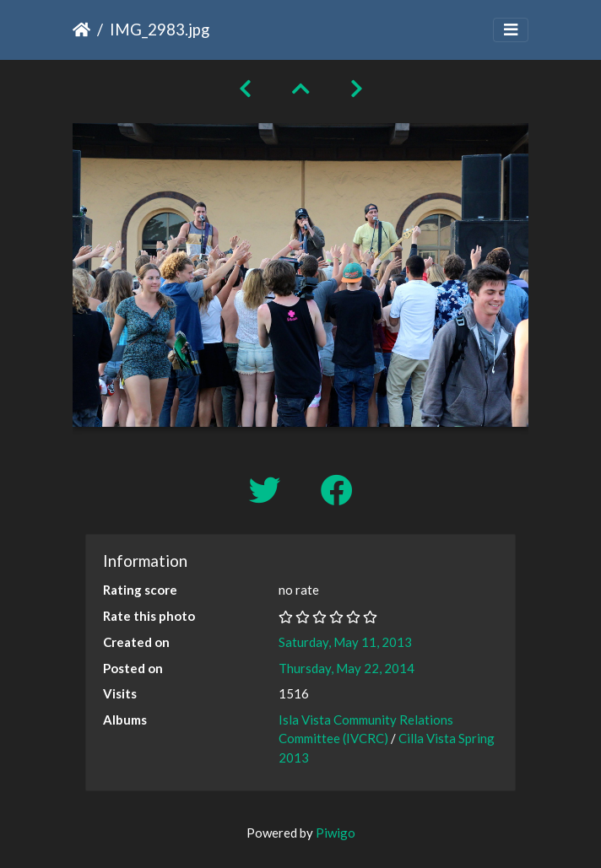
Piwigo (336, 833)
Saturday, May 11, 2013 (345, 642)
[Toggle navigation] (511, 30)
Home (81, 30)
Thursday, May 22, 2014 (347, 668)
